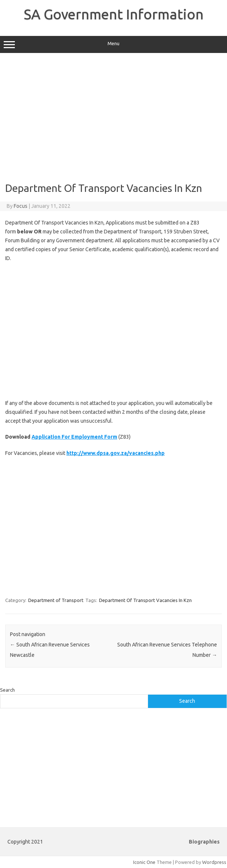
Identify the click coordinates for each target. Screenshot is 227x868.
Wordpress (214, 862)
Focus (21, 206)
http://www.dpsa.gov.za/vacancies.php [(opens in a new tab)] (116, 453)
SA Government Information (114, 14)
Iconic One (144, 862)
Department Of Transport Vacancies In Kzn (145, 600)
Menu (113, 44)
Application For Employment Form (74, 437)
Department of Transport (56, 600)
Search (7, 690)
